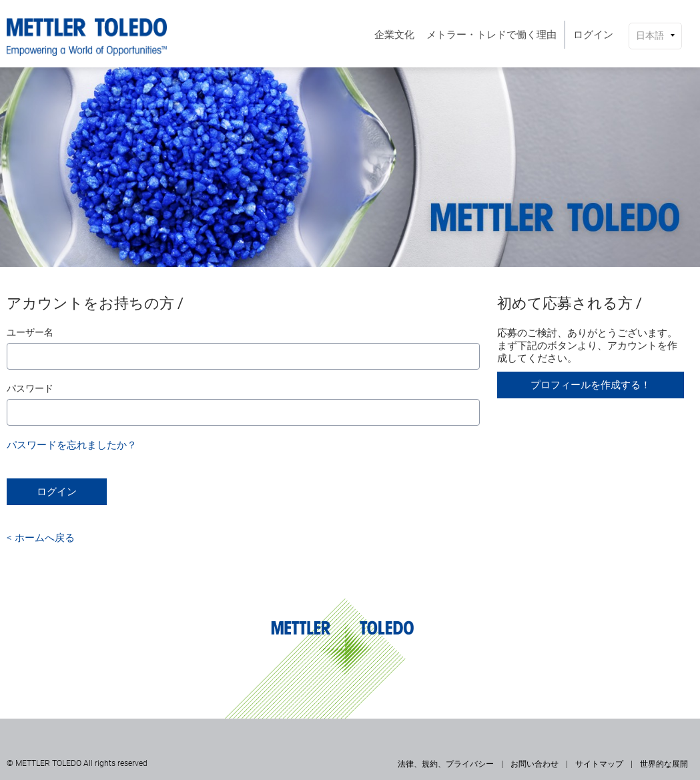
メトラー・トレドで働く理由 (491, 35)
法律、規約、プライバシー (446, 764)
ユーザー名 (30, 332)
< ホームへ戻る (41, 538)
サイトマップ (599, 764)
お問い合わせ (535, 764)
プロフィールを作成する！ (591, 385)
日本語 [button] (650, 35)
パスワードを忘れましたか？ (72, 445)
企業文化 (394, 35)
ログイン (593, 35)
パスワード (30, 388)
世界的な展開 (664, 764)
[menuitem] (394, 35)
